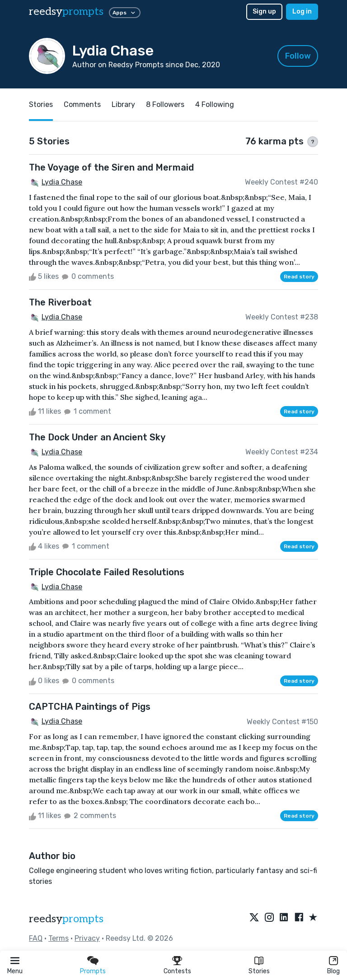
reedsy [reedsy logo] (66, 12)
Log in (302, 12)
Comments (82, 104)
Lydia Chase (62, 182)
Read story (299, 277)
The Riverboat (60, 302)
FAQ (36, 938)
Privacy (87, 938)
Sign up (264, 12)
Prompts (93, 971)
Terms (59, 938)
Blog (333, 971)
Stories (259, 971)
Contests (177, 971)
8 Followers (165, 104)
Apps (125, 13)
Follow (298, 56)
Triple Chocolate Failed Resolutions (107, 572)
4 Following (215, 104)
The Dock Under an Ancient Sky (97, 437)
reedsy (66, 919)
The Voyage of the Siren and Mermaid (111, 167)
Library (123, 104)
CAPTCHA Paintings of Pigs (90, 707)
